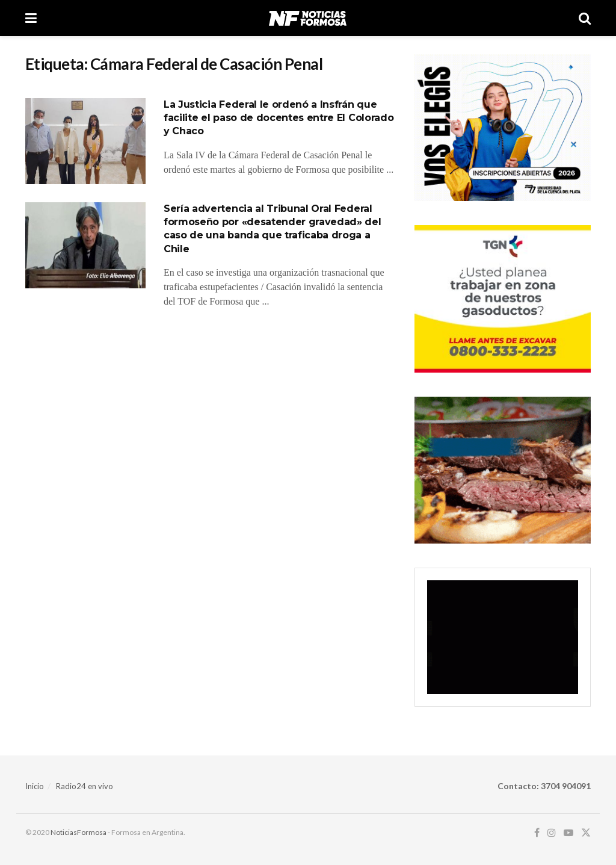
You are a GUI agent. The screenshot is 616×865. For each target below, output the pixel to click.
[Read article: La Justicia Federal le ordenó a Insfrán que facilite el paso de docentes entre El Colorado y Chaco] (85, 141)
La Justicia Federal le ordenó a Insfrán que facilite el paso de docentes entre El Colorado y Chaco (279, 118)
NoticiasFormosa (79, 832)
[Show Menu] (31, 18)
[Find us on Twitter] (586, 833)
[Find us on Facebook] (537, 833)
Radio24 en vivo (85, 786)
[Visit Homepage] (308, 18)
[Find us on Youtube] (568, 833)
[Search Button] (585, 18)
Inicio (35, 786)
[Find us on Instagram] (552, 833)
